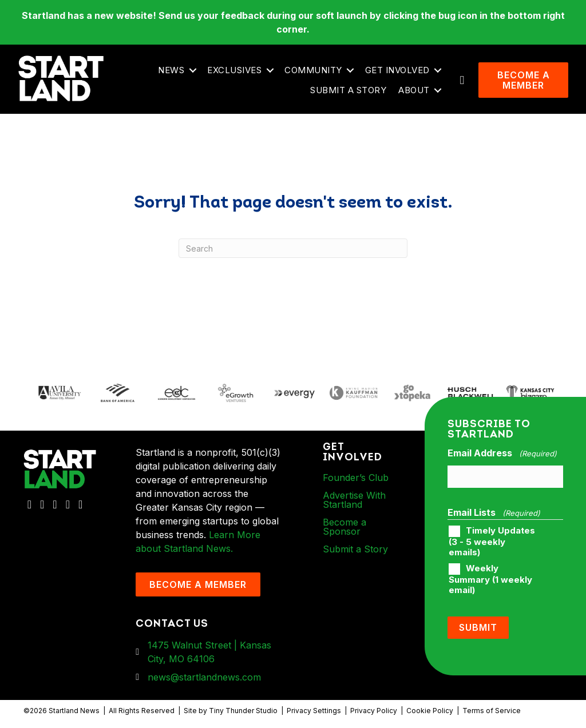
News (171, 70)
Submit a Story (348, 90)
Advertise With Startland (354, 500)
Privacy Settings (314, 711)
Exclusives (234, 70)
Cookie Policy (430, 711)
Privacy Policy (374, 711)
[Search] (293, 248)
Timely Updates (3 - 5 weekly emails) (492, 542)
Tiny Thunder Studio (243, 711)
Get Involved (397, 70)
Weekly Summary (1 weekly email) (490, 579)
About (414, 90)
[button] (193, 70)
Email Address (502, 453)
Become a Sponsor (345, 527)
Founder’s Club (356, 478)
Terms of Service (492, 711)
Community (313, 70)
